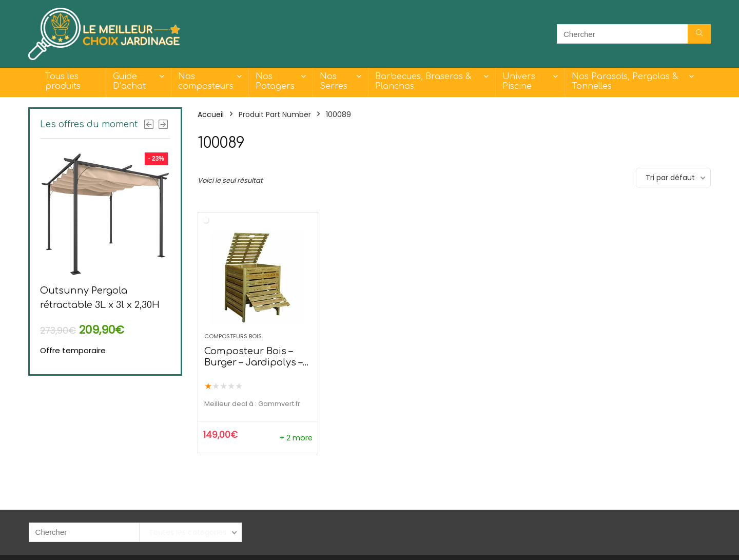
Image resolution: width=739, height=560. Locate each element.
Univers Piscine (519, 81)
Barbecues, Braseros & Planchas (423, 81)
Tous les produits (63, 81)
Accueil (211, 114)
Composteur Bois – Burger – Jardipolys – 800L (253, 362)
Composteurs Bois (233, 336)
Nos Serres (334, 81)
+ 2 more (296, 438)
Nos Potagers (275, 81)
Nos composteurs (206, 81)
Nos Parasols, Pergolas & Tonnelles (625, 81)
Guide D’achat (129, 81)
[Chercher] (699, 34)
